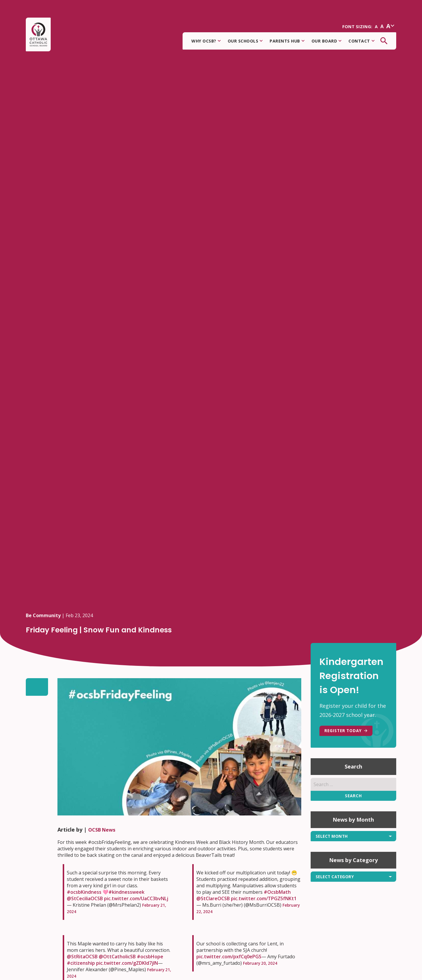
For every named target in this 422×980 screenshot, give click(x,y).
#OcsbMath (277, 892)
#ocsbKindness (84, 892)
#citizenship (81, 963)
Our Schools (245, 43)
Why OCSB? (206, 43)
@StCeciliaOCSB (85, 898)
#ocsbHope (150, 957)
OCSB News (103, 830)
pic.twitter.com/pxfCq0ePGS (229, 957)
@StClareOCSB (213, 898)
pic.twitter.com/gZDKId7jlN (127, 963)
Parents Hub (287, 43)
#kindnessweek (126, 892)
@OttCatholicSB (117, 957)
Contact (361, 43)
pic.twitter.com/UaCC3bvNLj (136, 898)
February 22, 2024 (216, 911)
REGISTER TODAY (350, 732)
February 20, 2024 (263, 963)
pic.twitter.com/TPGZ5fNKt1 (264, 898)
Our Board (327, 43)
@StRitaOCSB (82, 957)
